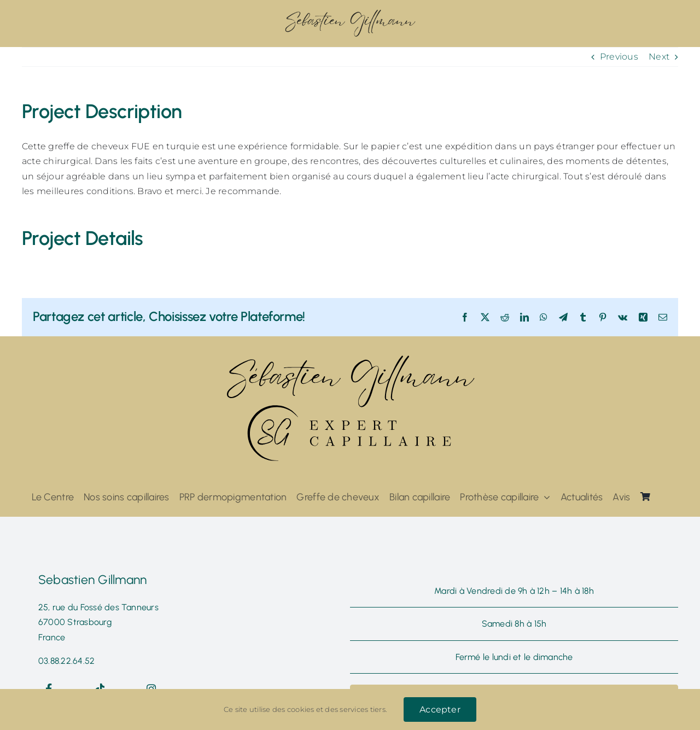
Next (659, 57)
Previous (619, 57)
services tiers (362, 709)
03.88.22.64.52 (66, 661)
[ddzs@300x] (350, 12)
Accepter (440, 709)
